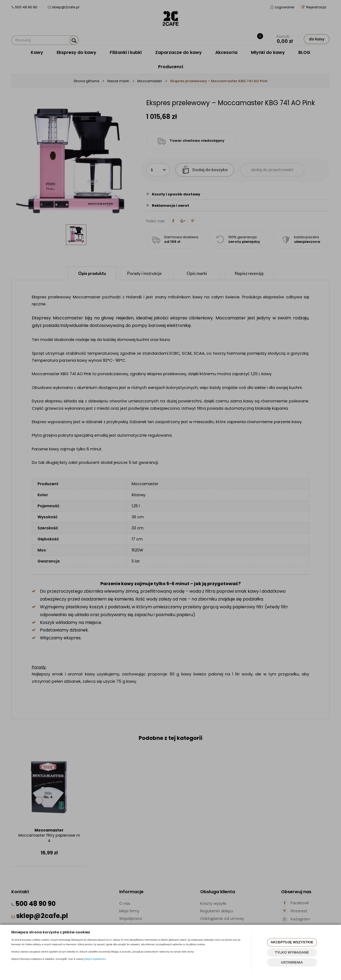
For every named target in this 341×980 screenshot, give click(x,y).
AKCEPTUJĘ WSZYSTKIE (292, 942)
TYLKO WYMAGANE (292, 952)
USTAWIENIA (292, 962)
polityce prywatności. (95, 959)
